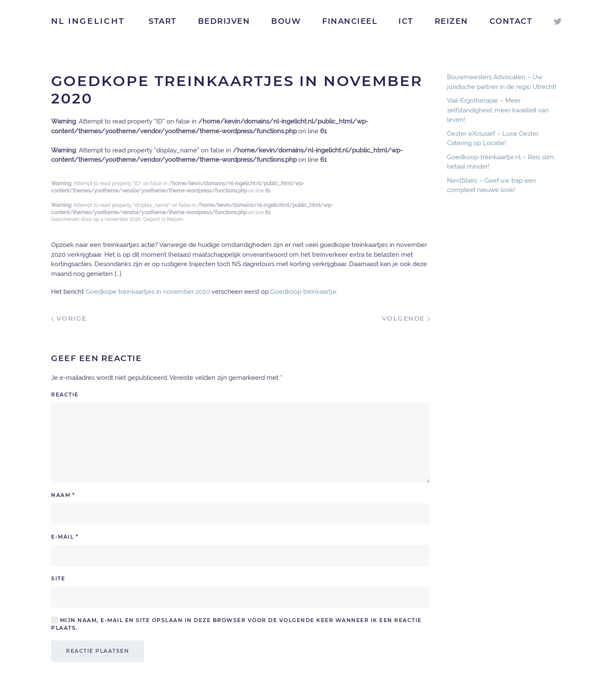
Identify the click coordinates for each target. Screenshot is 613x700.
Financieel (350, 21)
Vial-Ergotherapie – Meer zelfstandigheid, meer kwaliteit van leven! (498, 110)
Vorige (69, 318)
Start (163, 21)
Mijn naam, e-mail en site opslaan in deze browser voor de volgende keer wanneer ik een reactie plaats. (236, 624)
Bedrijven (224, 21)
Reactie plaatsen (97, 651)
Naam (63, 495)
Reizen (451, 21)
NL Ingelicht (88, 21)
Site (58, 578)
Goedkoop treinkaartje (303, 292)
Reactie (65, 394)
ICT (406, 21)
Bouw (286, 21)
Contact (511, 21)
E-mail (65, 537)
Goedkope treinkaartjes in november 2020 (148, 292)
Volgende (406, 318)
